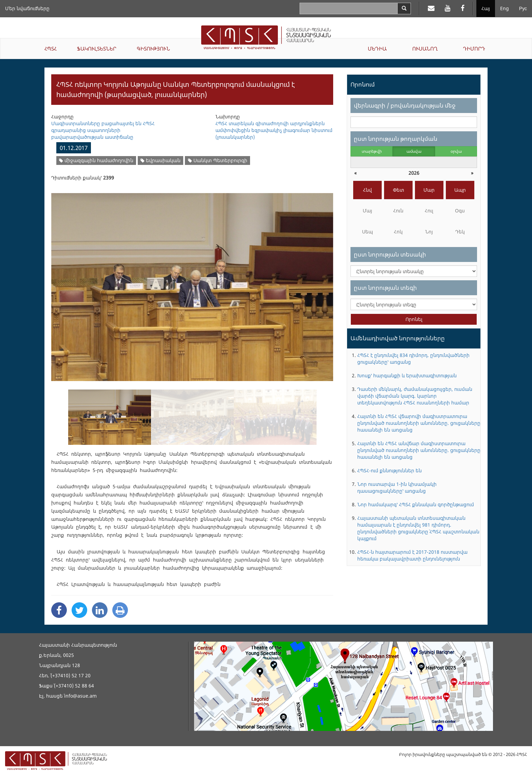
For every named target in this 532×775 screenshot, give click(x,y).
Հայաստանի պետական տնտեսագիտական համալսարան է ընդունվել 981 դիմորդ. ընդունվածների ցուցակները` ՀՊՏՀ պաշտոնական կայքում (418, 528)
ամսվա (414, 151)
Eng (505, 8)
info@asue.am (80, 696)
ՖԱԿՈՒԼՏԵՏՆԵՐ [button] (97, 49)
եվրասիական (160, 160)
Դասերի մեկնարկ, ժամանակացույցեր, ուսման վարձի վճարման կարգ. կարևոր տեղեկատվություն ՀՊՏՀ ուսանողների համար (415, 396)
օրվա (456, 151)
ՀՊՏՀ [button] (51, 49)
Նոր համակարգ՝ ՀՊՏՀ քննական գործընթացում (416, 504)
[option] (192, 283)
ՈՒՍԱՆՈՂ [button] (425, 49)
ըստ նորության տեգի (385, 288)
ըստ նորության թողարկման (396, 139)
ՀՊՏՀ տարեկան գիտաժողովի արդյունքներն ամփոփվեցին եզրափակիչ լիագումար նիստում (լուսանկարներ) (274, 130)
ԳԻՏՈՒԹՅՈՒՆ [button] (153, 49)
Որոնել (414, 319)
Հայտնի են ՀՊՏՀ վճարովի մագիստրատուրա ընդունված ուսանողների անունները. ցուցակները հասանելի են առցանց (419, 423)
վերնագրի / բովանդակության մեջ (405, 105)
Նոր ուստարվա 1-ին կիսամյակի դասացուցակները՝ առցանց (397, 487)
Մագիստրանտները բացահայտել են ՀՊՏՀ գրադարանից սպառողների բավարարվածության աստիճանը (103, 130)
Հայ (486, 8)
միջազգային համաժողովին (96, 160)
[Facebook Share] (59, 610)
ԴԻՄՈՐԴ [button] (474, 49)
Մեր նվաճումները (27, 8)
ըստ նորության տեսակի (390, 254)
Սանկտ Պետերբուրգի (218, 160)
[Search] (404, 8)
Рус (523, 8)
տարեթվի (372, 151)
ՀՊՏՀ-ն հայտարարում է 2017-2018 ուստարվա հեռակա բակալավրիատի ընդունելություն (412, 555)
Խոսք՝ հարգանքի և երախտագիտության (407, 375)
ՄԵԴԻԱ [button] (377, 49)
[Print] (120, 610)
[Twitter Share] (79, 610)
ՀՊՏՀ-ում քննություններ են (389, 470)
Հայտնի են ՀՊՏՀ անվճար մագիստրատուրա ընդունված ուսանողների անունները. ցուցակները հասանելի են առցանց (419, 450)
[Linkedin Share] (100, 610)
